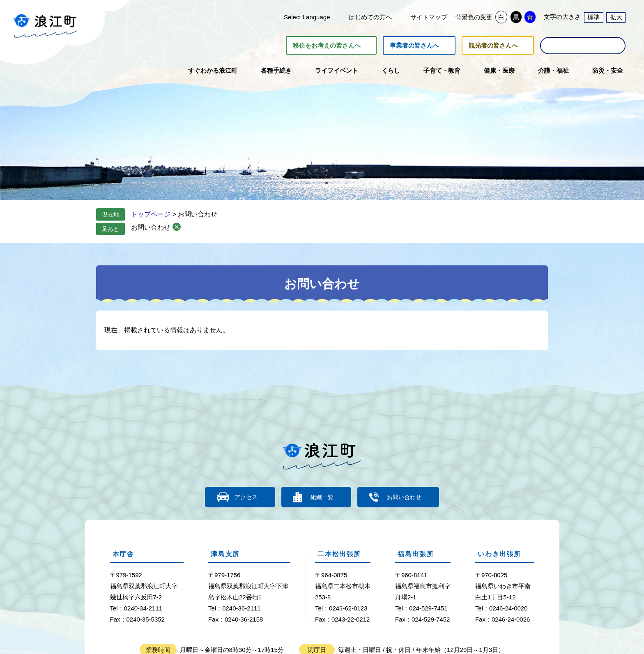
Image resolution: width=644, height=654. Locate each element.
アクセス (242, 497)
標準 (593, 17)
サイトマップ (429, 17)
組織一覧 (322, 497)
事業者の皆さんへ (414, 45)
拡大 (616, 17)
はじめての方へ (370, 17)
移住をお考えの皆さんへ (327, 45)
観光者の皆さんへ (493, 45)
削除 (177, 227)
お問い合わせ (151, 227)
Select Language (307, 17)
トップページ (151, 214)
